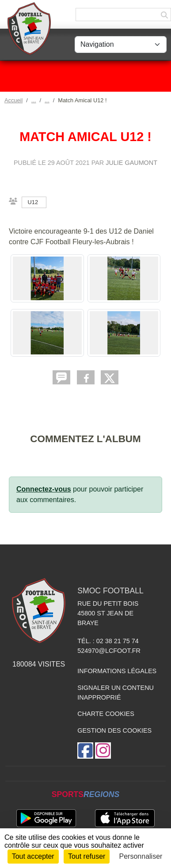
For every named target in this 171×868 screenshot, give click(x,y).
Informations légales (117, 671)
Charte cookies (106, 714)
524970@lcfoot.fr (109, 651)
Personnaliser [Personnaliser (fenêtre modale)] (141, 856)
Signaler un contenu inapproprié (116, 693)
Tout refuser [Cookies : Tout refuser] (87, 856)
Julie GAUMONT (131, 163)
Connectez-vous (44, 489)
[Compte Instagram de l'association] (103, 751)
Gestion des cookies (114, 730)
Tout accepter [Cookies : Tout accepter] (33, 856)
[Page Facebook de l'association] (85, 751)
